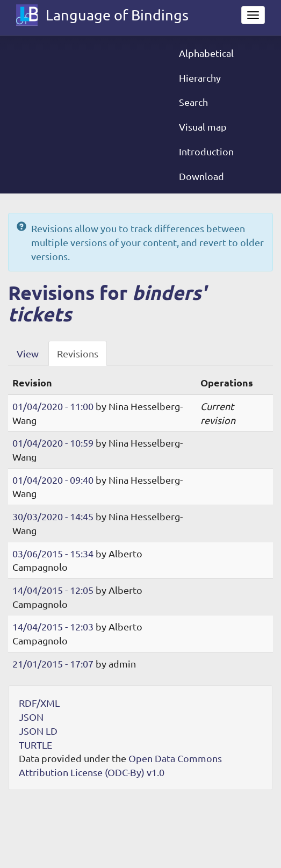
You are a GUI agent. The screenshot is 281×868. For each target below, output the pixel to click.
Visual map (203, 127)
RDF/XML (39, 703)
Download (201, 176)
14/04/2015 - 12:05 (53, 590)
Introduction (206, 151)
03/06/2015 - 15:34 (53, 553)
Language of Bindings (117, 15)
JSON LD (38, 731)
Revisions (78, 353)
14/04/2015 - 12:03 (53, 626)
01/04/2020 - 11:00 (53, 406)
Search (193, 102)
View (28, 353)
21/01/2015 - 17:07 (53, 663)
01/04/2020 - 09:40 (53, 480)
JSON (31, 717)
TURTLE (35, 745)
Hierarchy (200, 78)
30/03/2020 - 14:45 (53, 516)
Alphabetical (206, 53)
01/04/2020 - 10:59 (53, 443)
